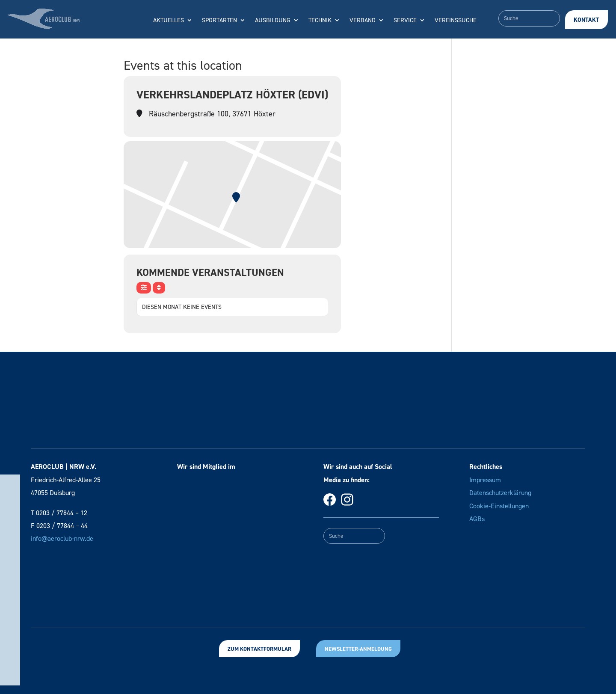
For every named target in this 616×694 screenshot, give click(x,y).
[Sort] (159, 288)
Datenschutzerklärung (500, 493)
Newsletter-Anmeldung (358, 649)
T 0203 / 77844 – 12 (59, 513)
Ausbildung (273, 21)
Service (405, 21)
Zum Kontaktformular (259, 649)
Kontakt (586, 20)
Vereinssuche (456, 21)
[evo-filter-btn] (144, 288)
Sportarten (219, 21)
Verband (363, 21)
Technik (320, 21)
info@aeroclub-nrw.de (62, 538)
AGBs (477, 519)
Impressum (485, 480)
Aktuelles (169, 21)
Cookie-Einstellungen (499, 506)
